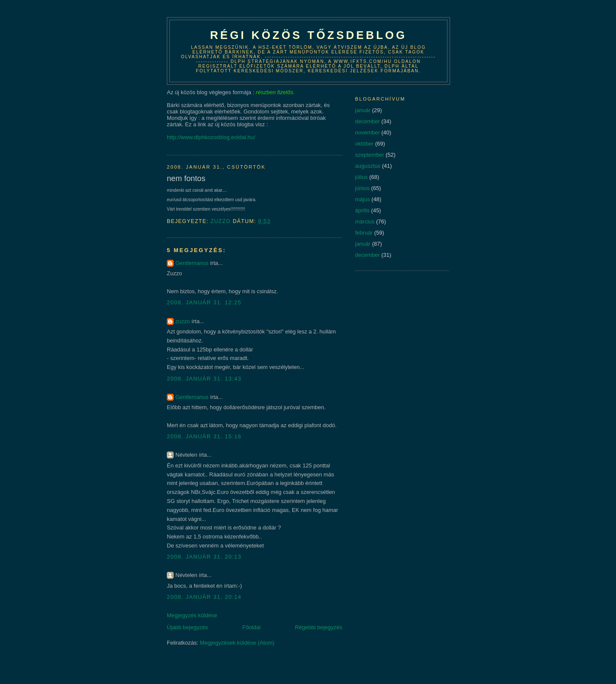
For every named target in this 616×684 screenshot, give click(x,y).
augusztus (368, 166)
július (361, 177)
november (367, 132)
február (364, 233)
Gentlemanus (192, 263)
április (362, 210)
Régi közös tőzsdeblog (308, 35)
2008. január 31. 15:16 (204, 436)
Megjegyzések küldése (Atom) (237, 643)
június (362, 188)
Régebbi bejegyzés (318, 627)
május (363, 199)
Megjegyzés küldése (192, 615)
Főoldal (251, 627)
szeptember (370, 155)
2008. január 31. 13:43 (204, 379)
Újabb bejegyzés (187, 627)
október (364, 144)
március (365, 222)
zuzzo (183, 321)
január (363, 110)
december (367, 121)
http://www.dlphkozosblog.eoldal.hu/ (211, 137)
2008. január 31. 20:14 (204, 597)
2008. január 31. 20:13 (204, 557)
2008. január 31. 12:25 (204, 302)
